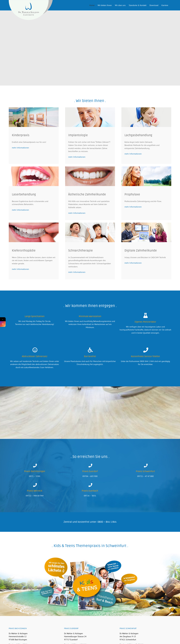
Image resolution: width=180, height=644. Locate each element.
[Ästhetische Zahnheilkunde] (90, 177)
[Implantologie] (90, 118)
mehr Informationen (20, 157)
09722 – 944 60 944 (35, 505)
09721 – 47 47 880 (145, 486)
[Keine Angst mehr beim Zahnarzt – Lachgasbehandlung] (146, 118)
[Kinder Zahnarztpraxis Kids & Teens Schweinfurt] (34, 118)
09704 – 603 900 (90, 486)
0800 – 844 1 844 (107, 531)
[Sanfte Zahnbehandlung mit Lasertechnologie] (34, 177)
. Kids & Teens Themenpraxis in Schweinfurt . (90, 555)
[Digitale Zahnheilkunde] (146, 233)
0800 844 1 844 (147, 371)
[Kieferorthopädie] (34, 233)
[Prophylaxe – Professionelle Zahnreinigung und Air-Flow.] (146, 177)
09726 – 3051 (90, 505)
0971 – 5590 (35, 486)
